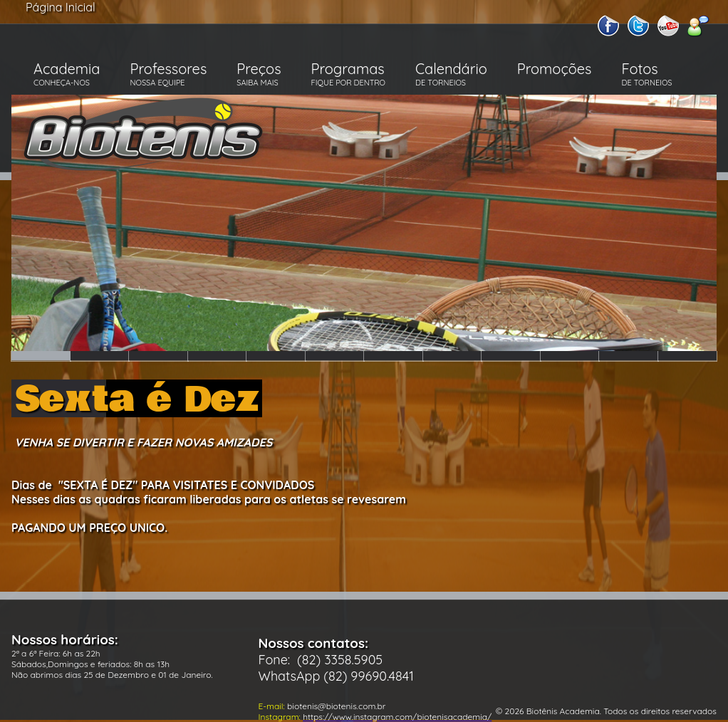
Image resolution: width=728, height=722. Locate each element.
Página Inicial (61, 7)
